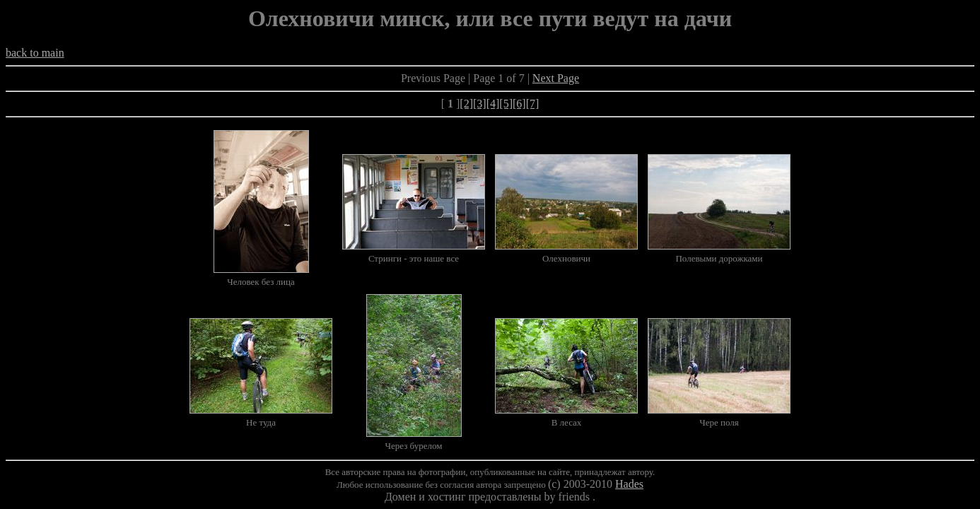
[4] (493, 104)
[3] (480, 104)
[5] (506, 104)
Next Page (556, 78)
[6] (519, 104)
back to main (35, 53)
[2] (466, 104)
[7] (533, 104)
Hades (629, 484)
